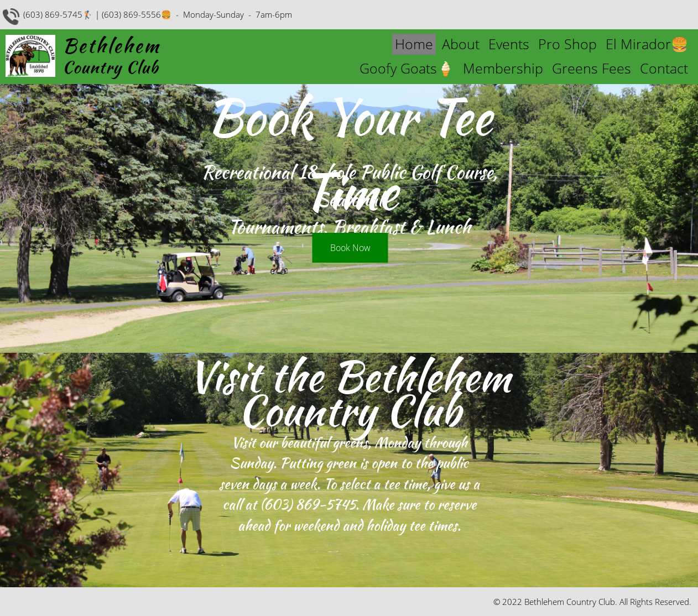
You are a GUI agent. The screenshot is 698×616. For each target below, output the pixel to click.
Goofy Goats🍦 (407, 68)
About (461, 44)
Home (414, 44)
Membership (503, 68)
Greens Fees (592, 68)
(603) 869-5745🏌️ (58, 14)
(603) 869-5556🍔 (137, 14)
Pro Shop (567, 44)
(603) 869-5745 (308, 504)
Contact (664, 68)
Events (509, 44)
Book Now (350, 248)
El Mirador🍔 (647, 44)
